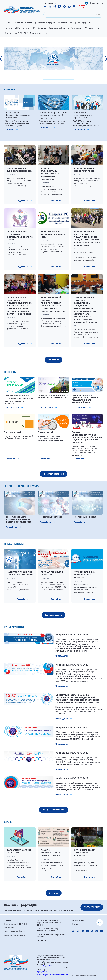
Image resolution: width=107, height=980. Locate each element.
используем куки (17, 910)
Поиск (97, 15)
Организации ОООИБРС (17, 35)
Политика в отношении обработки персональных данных (49, 923)
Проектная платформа (44, 23)
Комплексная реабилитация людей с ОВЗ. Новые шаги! (53, 396)
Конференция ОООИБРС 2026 (72, 635)
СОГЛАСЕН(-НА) (92, 907)
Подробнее (45, 127)
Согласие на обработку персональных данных (47, 930)
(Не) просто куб (12, 432)
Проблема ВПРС (12, 28)
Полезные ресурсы (38, 33)
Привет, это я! (45, 432)
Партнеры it (93, 28)
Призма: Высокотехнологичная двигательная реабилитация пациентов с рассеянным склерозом (87, 437)
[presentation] (3, 59)
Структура (41, 940)
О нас (8, 23)
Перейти (10, 129)
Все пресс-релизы (53, 615)
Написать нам (97, 3)
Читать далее (12, 407)
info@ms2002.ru (48, 966)
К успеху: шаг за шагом (16, 395)
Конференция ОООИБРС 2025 (72, 665)
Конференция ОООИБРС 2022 (72, 778)
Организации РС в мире (60, 29)
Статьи (75, 924)
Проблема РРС (29, 28)
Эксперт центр (80, 29)
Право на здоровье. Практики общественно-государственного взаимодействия (85, 399)
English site (82, 7)
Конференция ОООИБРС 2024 (72, 727)
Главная (8, 920)
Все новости (63, 23)
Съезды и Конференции (82, 24)
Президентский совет (23, 24)
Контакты (42, 28)
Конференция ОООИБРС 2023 (72, 753)
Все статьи (53, 893)
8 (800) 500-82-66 (50, 3)
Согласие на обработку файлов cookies (51, 935)
